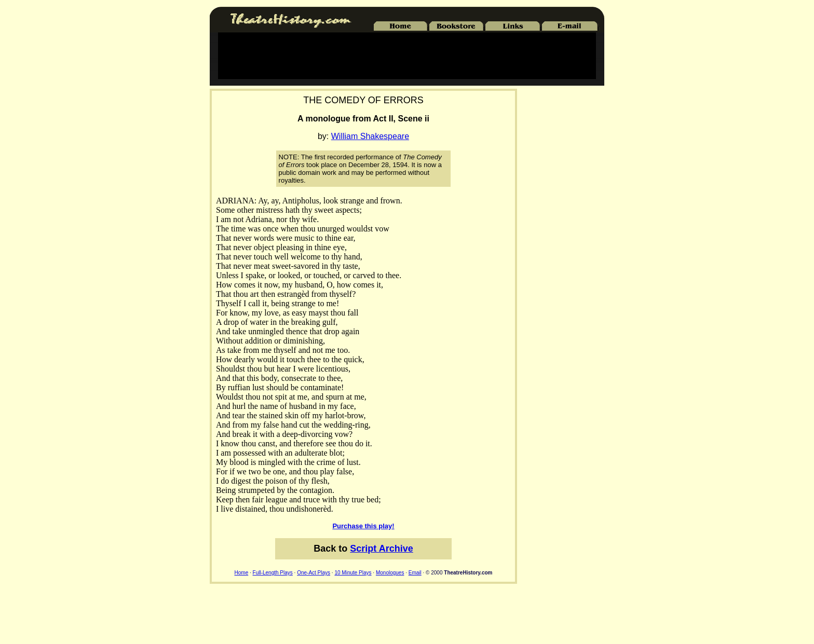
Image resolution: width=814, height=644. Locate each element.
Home (242, 573)
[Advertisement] (407, 56)
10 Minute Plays (353, 573)
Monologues (390, 573)
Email (415, 573)
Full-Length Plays (273, 573)
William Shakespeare (370, 136)
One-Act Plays (314, 573)
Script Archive (381, 549)
